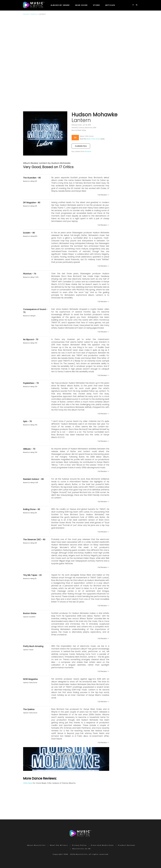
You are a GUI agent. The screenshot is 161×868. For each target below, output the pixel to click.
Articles (110, 5)
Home (26, 14)
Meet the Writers (59, 845)
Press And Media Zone (102, 845)
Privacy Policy (79, 845)
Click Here (66, 764)
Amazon (88, 151)
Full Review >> (103, 195)
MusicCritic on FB (81, 849)
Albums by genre (60, 5)
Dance (34, 14)
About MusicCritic (36, 845)
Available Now (81, 146)
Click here (28, 783)
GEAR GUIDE (81, 5)
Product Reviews (127, 845)
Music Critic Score (93, 139)
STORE (96, 5)
